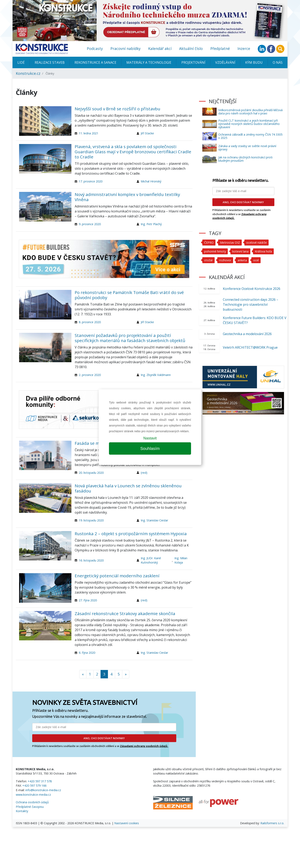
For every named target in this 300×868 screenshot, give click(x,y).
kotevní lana (240, 251)
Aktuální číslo (191, 48)
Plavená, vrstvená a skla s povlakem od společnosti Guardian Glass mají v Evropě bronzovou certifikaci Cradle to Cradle (133, 152)
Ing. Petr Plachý (151, 224)
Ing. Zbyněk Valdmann (156, 375)
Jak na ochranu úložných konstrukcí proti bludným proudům (245, 159)
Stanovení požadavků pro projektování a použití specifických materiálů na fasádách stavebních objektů (130, 338)
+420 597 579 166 (34, 786)
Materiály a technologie (149, 62)
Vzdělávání (225, 62)
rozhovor (225, 260)
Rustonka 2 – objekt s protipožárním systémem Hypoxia (131, 534)
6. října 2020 (87, 653)
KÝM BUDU (254, 62)
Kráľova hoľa (263, 251)
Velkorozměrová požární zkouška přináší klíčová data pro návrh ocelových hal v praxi (250, 112)
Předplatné (220, 48)
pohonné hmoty (215, 251)
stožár (208, 260)
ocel (256, 260)
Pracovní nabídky (125, 48)
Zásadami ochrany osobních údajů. (144, 746)
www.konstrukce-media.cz (33, 795)
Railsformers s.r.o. (272, 823)
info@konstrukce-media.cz (43, 790)
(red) (144, 473)
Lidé (21, 62)
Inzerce (244, 48)
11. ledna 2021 (89, 133)
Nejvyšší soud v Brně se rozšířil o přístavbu (117, 109)
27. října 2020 (88, 600)
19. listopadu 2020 (91, 520)
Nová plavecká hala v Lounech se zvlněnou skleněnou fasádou (128, 488)
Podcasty (95, 48)
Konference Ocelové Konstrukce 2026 (252, 289)
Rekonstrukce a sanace (95, 62)
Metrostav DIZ (230, 243)
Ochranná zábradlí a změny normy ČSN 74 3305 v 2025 (250, 136)
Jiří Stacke (147, 133)
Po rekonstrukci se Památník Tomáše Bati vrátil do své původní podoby (129, 295)
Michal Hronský (151, 181)
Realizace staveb (50, 62)
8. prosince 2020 (90, 322)
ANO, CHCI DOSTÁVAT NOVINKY (104, 738)
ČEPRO (209, 243)
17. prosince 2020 (91, 181)
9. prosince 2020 (90, 224)
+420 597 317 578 (40, 781)
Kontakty (22, 811)
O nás (278, 62)
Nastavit (150, 438)
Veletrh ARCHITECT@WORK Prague (250, 347)
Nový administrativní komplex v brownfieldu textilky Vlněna (127, 197)
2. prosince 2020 (90, 375)
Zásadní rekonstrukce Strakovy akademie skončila (125, 613)
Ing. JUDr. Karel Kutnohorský (151, 560)
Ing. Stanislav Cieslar (154, 520)
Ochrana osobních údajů (32, 802)
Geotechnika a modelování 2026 (247, 334)
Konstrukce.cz (28, 73)
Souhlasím (150, 448)
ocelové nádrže (256, 243)
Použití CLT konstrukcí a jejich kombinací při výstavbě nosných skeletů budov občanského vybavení (249, 124)
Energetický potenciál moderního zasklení (117, 576)
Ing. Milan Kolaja (181, 560)
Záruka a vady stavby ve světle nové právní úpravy (247, 148)
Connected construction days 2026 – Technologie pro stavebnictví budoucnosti (251, 304)
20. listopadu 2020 (91, 473)
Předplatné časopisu (30, 807)
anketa (242, 260)
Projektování (193, 62)
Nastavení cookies (127, 823)
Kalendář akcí (160, 48)
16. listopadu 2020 (91, 560)
